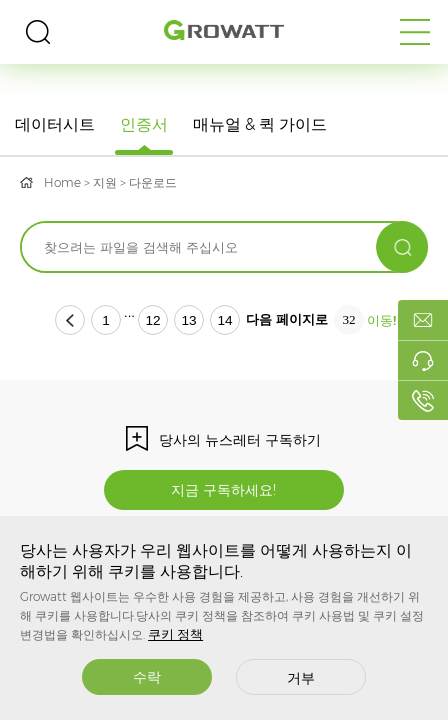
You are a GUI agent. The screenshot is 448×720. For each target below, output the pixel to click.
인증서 (144, 124)
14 (224, 320)
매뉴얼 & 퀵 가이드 (260, 124)
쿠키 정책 (175, 634)
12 (152, 320)
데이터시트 (55, 124)
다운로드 (153, 182)
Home (62, 182)
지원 (105, 182)
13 (188, 320)
